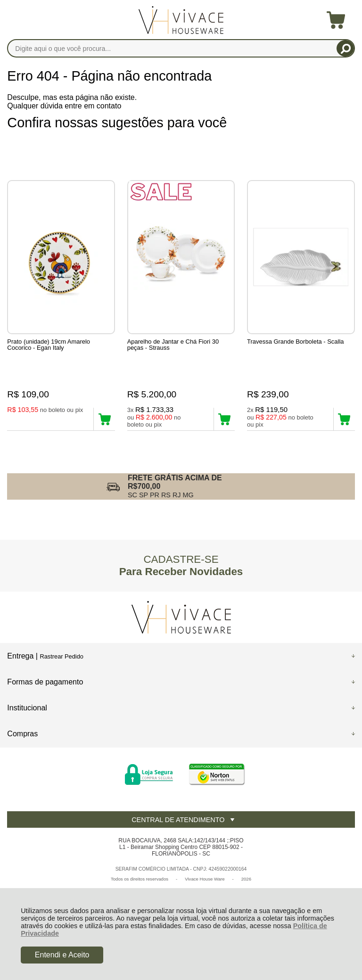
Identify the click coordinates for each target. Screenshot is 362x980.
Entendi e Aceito (62, 955)
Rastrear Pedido (61, 656)
